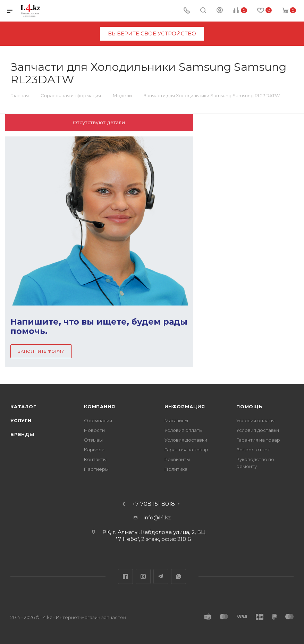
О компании (98, 420)
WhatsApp (179, 576)
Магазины (176, 420)
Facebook (125, 576)
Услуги (21, 420)
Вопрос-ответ (253, 450)
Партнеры (96, 469)
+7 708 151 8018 (154, 504)
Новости (94, 430)
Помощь (250, 407)
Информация (185, 407)
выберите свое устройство (152, 34)
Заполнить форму (41, 351)
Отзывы (93, 440)
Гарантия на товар (186, 450)
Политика (176, 469)
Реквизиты (177, 459)
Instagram (143, 576)
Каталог (23, 407)
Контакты (95, 459)
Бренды (22, 434)
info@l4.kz (157, 517)
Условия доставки (186, 440)
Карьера (94, 450)
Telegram (161, 576)
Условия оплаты (184, 430)
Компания (99, 407)
